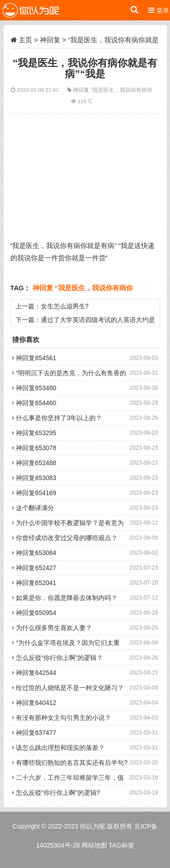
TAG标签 (121, 845)
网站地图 (94, 845)
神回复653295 (36, 433)
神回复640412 (36, 703)
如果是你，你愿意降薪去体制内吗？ (67, 598)
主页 (25, 40)
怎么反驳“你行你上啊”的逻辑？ (59, 658)
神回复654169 (36, 493)
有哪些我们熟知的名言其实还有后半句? (72, 763)
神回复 (50, 40)
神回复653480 (36, 388)
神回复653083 (36, 478)
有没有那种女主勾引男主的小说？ (63, 718)
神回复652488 (36, 463)
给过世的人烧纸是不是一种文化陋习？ (70, 688)
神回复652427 (36, 568)
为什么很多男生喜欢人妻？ (54, 628)
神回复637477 (36, 733)
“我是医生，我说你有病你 (121, 90)
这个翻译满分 (35, 508)
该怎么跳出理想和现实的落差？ (60, 748)
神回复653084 (36, 553)
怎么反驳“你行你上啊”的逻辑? (58, 793)
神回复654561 (36, 358)
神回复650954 (36, 613)
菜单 (159, 10)
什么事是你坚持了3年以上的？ (59, 418)
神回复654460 (36, 403)
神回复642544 (36, 673)
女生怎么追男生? (65, 306)
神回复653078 (36, 448)
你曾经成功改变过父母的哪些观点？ (67, 538)
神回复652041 (36, 583)
